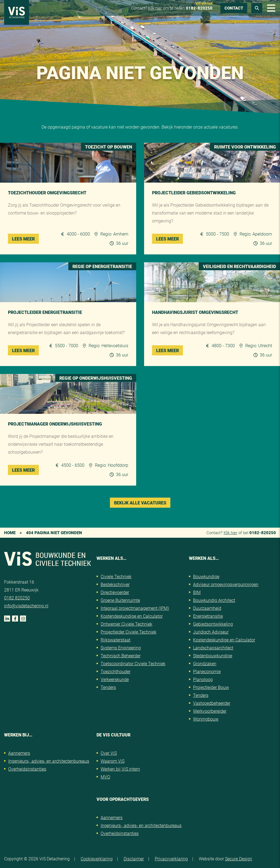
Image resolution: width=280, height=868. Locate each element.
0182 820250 (17, 598)
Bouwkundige (206, 576)
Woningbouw (206, 719)
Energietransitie (208, 616)
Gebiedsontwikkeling (213, 624)
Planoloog (203, 679)
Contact (234, 8)
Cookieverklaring (97, 859)
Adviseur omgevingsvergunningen (226, 584)
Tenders (108, 687)
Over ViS (109, 753)
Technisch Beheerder (121, 656)
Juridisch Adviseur (211, 632)
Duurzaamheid (207, 608)
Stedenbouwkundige (213, 656)
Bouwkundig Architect (214, 600)
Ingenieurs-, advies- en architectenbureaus (49, 761)
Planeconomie (207, 671)
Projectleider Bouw (211, 687)
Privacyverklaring (171, 859)
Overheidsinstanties (27, 769)
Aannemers (19, 753)
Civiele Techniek (116, 576)
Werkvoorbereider (210, 711)
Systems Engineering (121, 648)
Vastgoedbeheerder (212, 703)
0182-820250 (199, 8)
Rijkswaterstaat (116, 640)
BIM (197, 592)
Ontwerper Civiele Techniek (126, 624)
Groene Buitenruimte (120, 600)
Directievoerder (115, 592)
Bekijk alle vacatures (140, 503)
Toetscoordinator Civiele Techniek (133, 663)
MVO (105, 777)
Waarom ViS (113, 761)
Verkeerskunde (115, 679)
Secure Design (239, 859)
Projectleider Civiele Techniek (129, 632)
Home (10, 533)
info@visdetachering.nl (26, 606)
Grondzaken (205, 663)
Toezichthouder (116, 671)
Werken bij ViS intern (120, 769)
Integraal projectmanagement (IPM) (135, 608)
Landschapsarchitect (213, 648)
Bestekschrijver (115, 584)
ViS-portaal (204, 3)
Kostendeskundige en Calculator (132, 616)
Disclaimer (134, 859)
